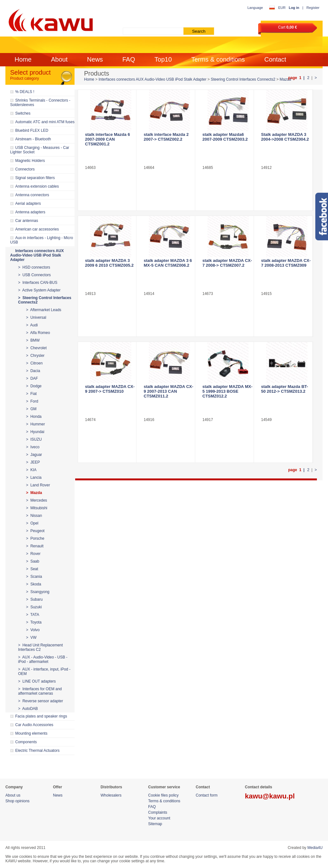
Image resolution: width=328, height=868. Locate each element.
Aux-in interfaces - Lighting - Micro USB (42, 240)
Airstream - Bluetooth (33, 139)
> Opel (32, 523)
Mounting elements (31, 733)
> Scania (34, 577)
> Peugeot (35, 531)
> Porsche (35, 538)
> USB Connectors (34, 275)
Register (313, 8)
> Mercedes (36, 500)
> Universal (36, 317)
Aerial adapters (28, 204)
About (59, 59)
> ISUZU (34, 439)
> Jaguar (34, 455)
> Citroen (34, 363)
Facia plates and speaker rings (41, 716)
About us (13, 795)
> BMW (33, 340)
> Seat (32, 569)
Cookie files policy (163, 795)
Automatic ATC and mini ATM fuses (45, 122)
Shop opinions (17, 801)
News (95, 59)
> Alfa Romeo (38, 333)
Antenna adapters (30, 212)
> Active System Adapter (39, 290)
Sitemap (155, 824)
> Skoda (34, 584)
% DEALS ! (25, 92)
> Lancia (34, 477)
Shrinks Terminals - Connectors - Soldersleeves (40, 103)
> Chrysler (35, 356)
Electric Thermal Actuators (37, 751)
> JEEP (33, 462)
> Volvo (33, 630)
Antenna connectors (32, 195)
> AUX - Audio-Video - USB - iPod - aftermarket (43, 659)
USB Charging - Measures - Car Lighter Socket (40, 150)
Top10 (163, 59)
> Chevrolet (36, 348)
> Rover (33, 554)
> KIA (31, 470)
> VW (31, 638)
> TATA (33, 615)
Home (23, 59)
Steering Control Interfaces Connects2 (243, 79)
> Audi (32, 325)
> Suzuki (34, 607)
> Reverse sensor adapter (41, 701)
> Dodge (34, 386)
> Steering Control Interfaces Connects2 (45, 300)
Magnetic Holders (30, 161)
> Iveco (33, 447)
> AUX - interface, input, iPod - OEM (44, 671)
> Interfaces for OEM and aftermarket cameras (40, 691)
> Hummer (36, 424)
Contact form (207, 795)
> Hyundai (35, 432)
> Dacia (33, 371)
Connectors (25, 169)
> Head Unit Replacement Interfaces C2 (40, 647)
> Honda (34, 417)
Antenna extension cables (37, 186)
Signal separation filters (35, 178)
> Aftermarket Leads (44, 310)
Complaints (158, 812)
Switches (23, 113)
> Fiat (31, 394)
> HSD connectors (34, 267)
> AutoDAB (28, 709)
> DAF (32, 378)
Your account (159, 818)
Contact (275, 59)
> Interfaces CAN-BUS (38, 283)
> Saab (33, 561)
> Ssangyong (38, 592)
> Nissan (34, 516)
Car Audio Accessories (34, 725)
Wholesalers (111, 795)
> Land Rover (38, 485)
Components (26, 742)
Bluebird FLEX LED (32, 130)
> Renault (35, 546)
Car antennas (27, 221)
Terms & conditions (218, 59)
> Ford (32, 401)
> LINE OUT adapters (37, 681)
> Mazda (34, 493)
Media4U (315, 848)
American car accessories (37, 229)
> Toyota (34, 622)
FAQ (129, 59)
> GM (31, 409)
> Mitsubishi (37, 508)
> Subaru (34, 599)
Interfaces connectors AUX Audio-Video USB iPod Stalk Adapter (37, 255)
